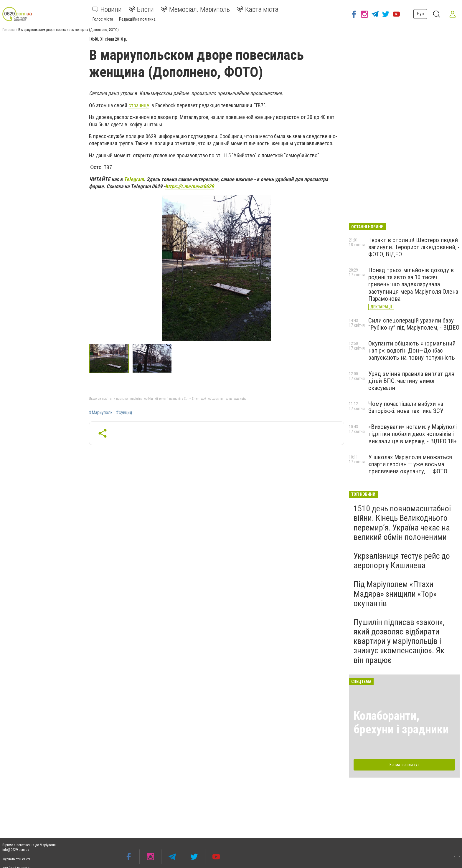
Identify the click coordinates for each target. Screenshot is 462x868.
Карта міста (258, 9)
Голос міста (103, 19)
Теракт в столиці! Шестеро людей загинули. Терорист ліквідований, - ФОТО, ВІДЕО (414, 247)
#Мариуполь (101, 413)
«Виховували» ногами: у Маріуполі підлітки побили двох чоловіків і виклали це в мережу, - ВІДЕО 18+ (412, 434)
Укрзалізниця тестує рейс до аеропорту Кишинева (402, 561)
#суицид (124, 413)
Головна (9, 30)
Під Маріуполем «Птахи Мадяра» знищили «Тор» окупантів (395, 594)
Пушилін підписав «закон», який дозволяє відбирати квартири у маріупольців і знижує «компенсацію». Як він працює (399, 641)
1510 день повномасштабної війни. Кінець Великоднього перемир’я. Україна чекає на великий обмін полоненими (402, 523)
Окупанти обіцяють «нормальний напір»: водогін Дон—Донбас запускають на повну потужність (412, 350)
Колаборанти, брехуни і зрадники (401, 723)
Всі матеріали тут (404, 765)
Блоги (141, 9)
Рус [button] (420, 14)
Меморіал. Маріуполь (195, 9)
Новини (107, 9)
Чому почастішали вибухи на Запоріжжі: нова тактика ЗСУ (406, 407)
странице (139, 105)
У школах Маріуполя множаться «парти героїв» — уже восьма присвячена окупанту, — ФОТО (410, 464)
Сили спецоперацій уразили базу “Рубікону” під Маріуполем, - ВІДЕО (414, 324)
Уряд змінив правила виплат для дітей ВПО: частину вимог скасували (411, 381)
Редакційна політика (137, 19)
